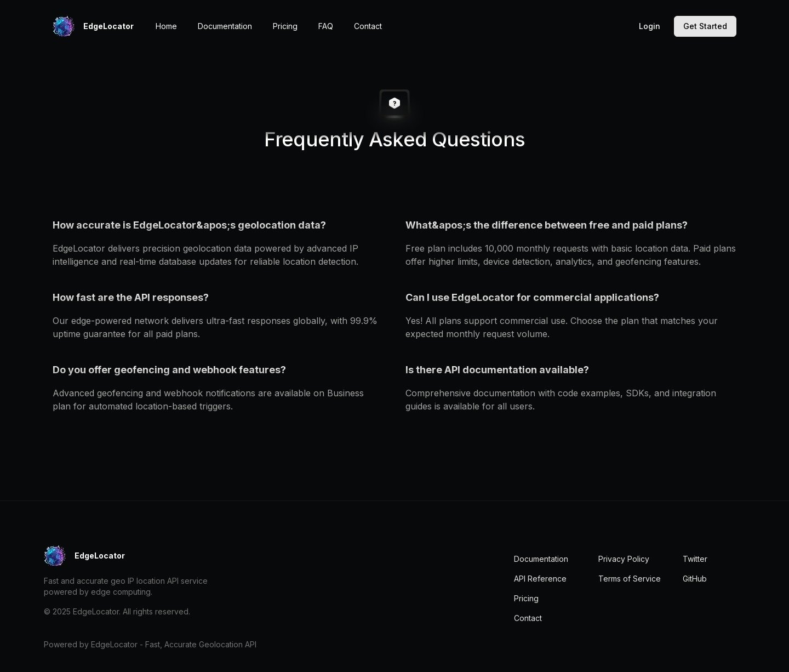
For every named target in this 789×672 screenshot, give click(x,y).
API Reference (540, 579)
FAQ (326, 26)
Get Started (705, 26)
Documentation (225, 26)
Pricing (285, 26)
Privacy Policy (624, 559)
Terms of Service (630, 579)
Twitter (695, 559)
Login (650, 26)
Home (166, 26)
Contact (368, 26)
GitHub (695, 579)
